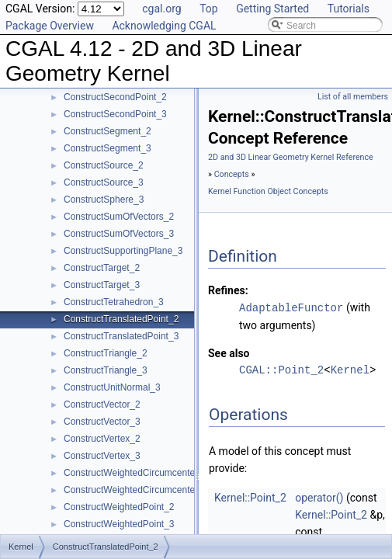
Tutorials (349, 9)
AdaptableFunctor (291, 307)
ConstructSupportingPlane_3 (123, 251)
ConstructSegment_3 (108, 148)
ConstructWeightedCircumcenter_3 (136, 490)
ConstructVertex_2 (102, 439)
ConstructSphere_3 (104, 200)
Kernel (350, 369)
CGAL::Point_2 (281, 369)
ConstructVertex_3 (102, 456)
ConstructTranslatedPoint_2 (121, 319)
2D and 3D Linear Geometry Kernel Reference (291, 157)
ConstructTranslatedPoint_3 (121, 336)
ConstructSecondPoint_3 (115, 114)
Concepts (232, 174)
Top (209, 9)
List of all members (353, 97)
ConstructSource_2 (104, 165)
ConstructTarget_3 (102, 285)
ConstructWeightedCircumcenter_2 (136, 473)
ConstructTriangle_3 (106, 370)
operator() (319, 497)
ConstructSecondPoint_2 (115, 97)
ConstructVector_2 (102, 404)
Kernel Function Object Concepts (268, 191)
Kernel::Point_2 (250, 497)
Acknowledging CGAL (164, 26)
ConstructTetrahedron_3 (114, 302)
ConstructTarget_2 (102, 268)
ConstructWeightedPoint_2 (119, 507)
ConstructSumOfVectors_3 (119, 234)
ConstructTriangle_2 (106, 353)
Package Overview (50, 26)
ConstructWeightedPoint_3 (119, 524)
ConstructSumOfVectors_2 (119, 217)
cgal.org (161, 9)
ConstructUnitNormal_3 (112, 387)
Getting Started (272, 9)
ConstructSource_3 (104, 182)
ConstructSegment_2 (108, 131)
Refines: (228, 290)
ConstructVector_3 (102, 422)
